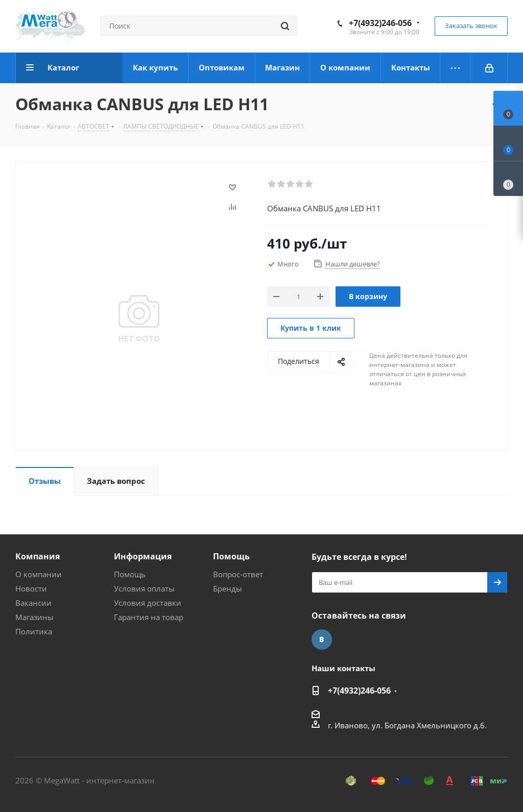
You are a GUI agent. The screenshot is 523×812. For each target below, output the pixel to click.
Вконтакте (322, 639)
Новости (31, 588)
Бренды (228, 588)
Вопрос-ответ (238, 574)
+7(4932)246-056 (380, 23)
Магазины (34, 617)
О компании (39, 574)
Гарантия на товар (149, 617)
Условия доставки (148, 603)
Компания (38, 556)
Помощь (130, 574)
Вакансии (33, 603)
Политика (34, 631)
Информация (143, 556)
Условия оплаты (144, 588)
